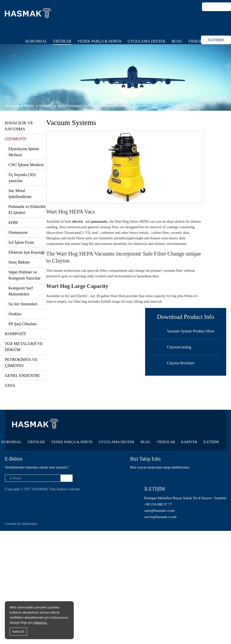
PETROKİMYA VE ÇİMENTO (21, 363)
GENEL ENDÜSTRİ (22, 376)
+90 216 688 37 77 (158, 504)
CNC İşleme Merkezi (26, 165)
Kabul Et (18, 631)
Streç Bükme (19, 262)
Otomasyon (18, 232)
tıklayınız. (41, 622)
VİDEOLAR (198, 41)
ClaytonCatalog (179, 347)
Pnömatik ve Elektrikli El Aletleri (27, 210)
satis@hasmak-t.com (160, 511)
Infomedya (29, 524)
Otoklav (15, 314)
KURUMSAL (36, 41)
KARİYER (189, 442)
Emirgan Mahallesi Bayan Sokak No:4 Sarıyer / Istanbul (185, 498)
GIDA (10, 385)
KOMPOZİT (15, 334)
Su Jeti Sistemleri (23, 304)
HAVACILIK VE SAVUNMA (19, 126)
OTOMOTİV (16, 139)
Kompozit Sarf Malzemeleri (21, 291)
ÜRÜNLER (62, 41)
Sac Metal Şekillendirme (20, 194)
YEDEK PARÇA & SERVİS (99, 41)
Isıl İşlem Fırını (21, 242)
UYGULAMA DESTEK (147, 41)
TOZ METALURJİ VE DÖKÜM (24, 347)
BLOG (177, 41)
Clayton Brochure (181, 363)
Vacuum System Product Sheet (191, 331)
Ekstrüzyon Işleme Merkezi (24, 152)
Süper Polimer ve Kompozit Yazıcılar (24, 275)
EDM (13, 223)
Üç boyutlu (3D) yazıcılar (22, 178)
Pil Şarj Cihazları (23, 324)
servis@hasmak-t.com (160, 517)
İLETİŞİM (216, 40)
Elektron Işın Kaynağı (27, 252)
